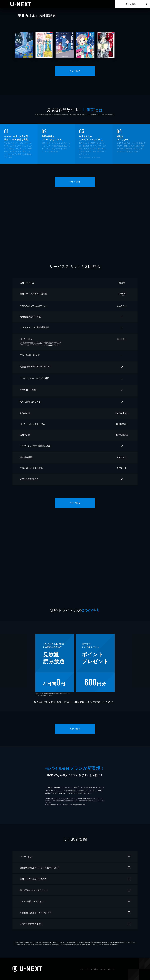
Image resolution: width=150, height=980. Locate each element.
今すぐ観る (131, 4)
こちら (51, 345)
